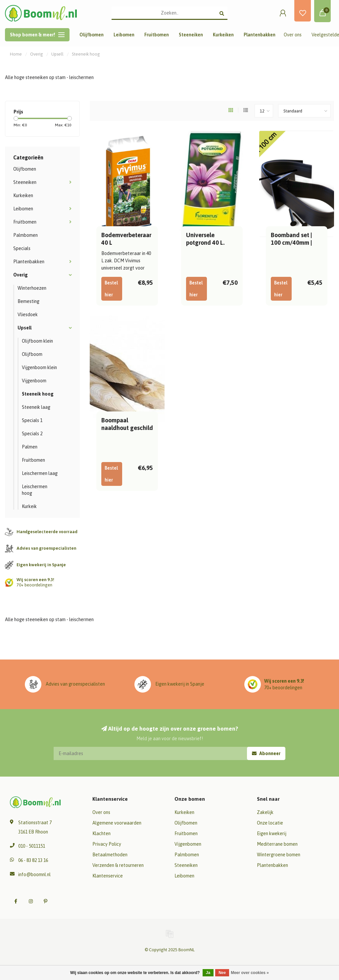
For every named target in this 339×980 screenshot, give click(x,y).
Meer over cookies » (250, 973)
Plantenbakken (260, 35)
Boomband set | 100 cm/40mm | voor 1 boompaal (293, 243)
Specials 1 (32, 420)
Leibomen (124, 35)
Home (16, 54)
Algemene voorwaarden (117, 823)
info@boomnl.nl (34, 874)
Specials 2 (32, 434)
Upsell (24, 328)
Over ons (293, 35)
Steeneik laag (36, 407)
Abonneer (266, 753)
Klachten (101, 833)
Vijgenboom (34, 381)
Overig (21, 275)
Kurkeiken (223, 35)
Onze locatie (270, 823)
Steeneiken (191, 35)
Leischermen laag (40, 473)
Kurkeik (29, 506)
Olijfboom (32, 354)
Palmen (30, 447)
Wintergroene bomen (279, 855)
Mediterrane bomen (277, 844)
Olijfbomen (92, 35)
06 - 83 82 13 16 (33, 860)
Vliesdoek (28, 315)
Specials (22, 248)
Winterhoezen (32, 288)
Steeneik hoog (38, 394)
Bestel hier (111, 289)
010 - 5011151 (32, 846)
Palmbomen (25, 235)
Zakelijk (265, 812)
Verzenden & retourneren (118, 865)
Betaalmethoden (110, 855)
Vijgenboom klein (39, 367)
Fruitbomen (157, 35)
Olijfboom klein (37, 341)
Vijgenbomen (188, 844)
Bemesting (28, 301)
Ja (208, 973)
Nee (222, 973)
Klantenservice (108, 876)
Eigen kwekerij (272, 833)
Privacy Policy (107, 844)
